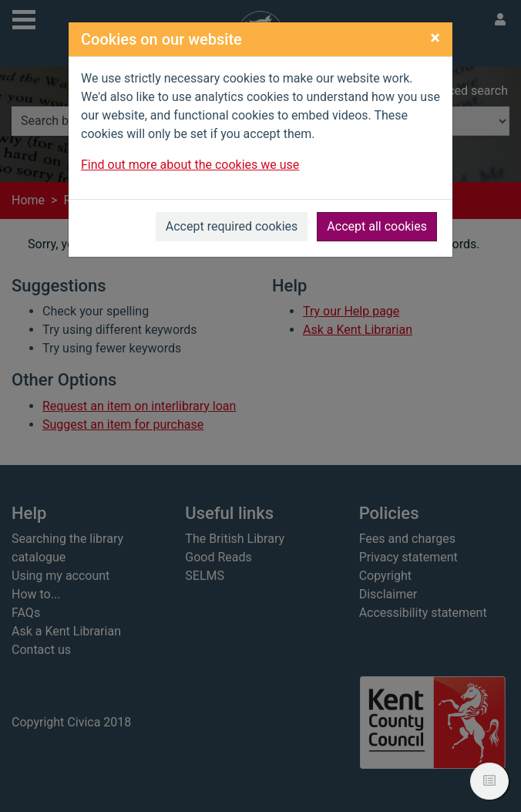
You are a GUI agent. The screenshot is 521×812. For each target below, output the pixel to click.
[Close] (435, 38)
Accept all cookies (377, 226)
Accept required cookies (232, 226)
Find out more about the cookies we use (190, 165)
